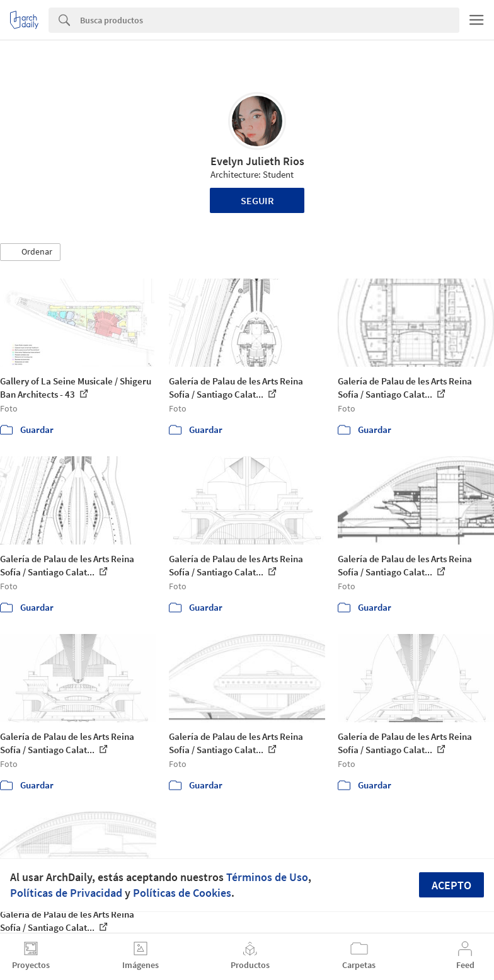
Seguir (257, 200)
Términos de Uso (267, 877)
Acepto (451, 885)
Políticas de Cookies (182, 893)
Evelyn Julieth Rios (257, 161)
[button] (30, 252)
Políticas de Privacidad (66, 893)
